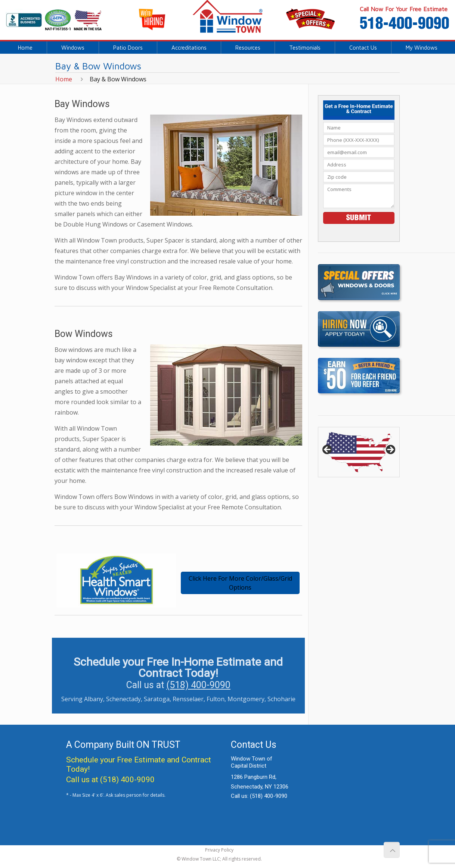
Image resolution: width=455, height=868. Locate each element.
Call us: (259, 796)
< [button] (328, 450)
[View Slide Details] (359, 452)
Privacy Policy (219, 850)
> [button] (390, 450)
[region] (359, 452)
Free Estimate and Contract (164, 760)
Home (64, 79)
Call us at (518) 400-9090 (110, 780)
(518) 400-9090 (198, 685)
